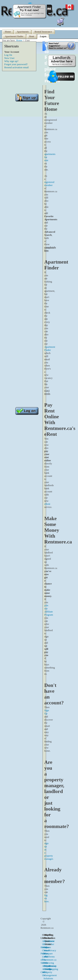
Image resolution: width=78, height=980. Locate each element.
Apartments (23, 32)
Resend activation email (16, 67)
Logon (43, 36)
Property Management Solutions (50, 975)
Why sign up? (11, 61)
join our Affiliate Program (49, 610)
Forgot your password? (16, 64)
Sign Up (47, 712)
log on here (46, 898)
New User (9, 58)
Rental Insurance (43, 32)
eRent (47, 504)
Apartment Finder (14, 36)
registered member (49, 184)
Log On (8, 55)
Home (8, 32)
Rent (32, 36)
